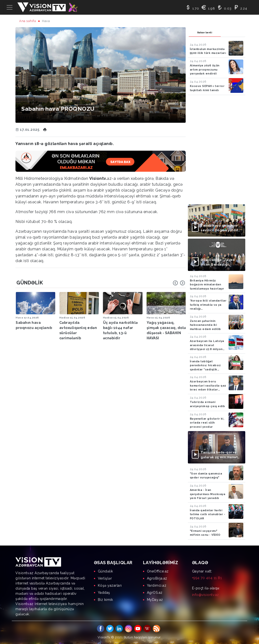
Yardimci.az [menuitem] (157, 585)
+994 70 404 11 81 (207, 578)
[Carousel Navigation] (179, 283)
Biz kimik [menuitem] (105, 600)
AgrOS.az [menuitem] (155, 593)
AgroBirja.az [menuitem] (157, 578)
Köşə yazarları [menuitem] (110, 585)
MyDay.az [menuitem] (155, 600)
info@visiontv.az (206, 595)
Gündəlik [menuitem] (105, 571)
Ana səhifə (28, 21)
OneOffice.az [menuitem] (158, 571)
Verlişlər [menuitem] (105, 578)
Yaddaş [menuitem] (104, 593)
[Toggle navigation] (10, 7)
